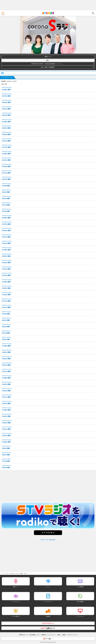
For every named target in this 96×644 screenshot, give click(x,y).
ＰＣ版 (48, 639)
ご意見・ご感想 (61, 635)
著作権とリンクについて (48, 635)
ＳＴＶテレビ (80, 616)
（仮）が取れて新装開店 (47, 67)
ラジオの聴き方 (16, 616)
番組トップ (48, 57)
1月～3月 (4, 84)
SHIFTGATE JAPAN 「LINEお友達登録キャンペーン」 (47, 64)
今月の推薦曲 (80, 602)
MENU (3, 13)
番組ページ (16, 587)
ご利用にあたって (23, 635)
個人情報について (35, 635)
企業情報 (48, 616)
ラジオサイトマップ (72, 635)
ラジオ (7, 573)
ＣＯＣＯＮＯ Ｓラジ (14, 573)
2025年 (4, 81)
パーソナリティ (16, 602)
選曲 (47, 60)
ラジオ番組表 (80, 587)
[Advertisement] (48, 5)
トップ (2, 573)
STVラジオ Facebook (48, 540)
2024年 (9, 81)
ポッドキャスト (48, 602)
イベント (48, 587)
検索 (93, 13)
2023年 (15, 81)
